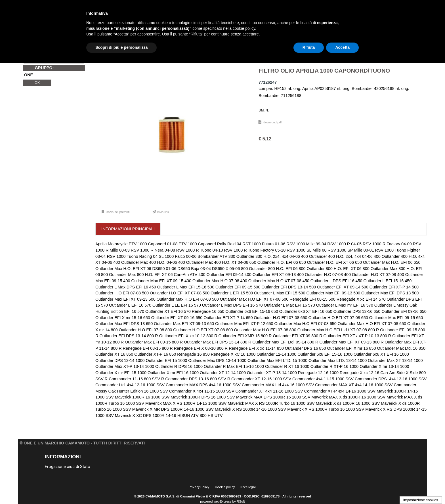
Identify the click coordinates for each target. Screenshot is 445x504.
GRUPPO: (44, 68)
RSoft (241, 501)
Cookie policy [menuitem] (225, 487)
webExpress (223, 501)
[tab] (128, 229)
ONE (29, 75)
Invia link (163, 212)
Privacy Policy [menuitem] (199, 487)
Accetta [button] (342, 47)
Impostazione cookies (421, 500)
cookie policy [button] (244, 28)
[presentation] (128, 229)
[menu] (92, 466)
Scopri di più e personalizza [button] (121, 47)
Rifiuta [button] (309, 47)
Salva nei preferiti (118, 212)
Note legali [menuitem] (248, 487)
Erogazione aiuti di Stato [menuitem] (68, 467)
